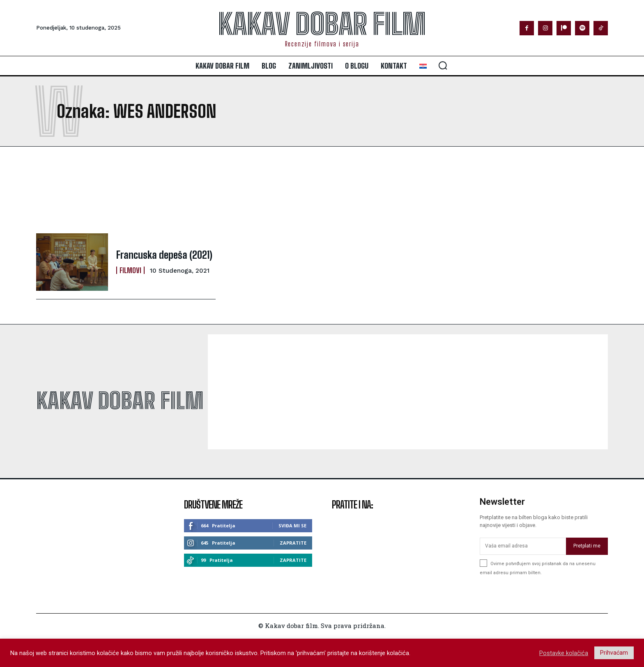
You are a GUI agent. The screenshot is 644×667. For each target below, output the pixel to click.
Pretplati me (587, 546)
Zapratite (293, 543)
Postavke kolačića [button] (564, 653)
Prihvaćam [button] (614, 653)
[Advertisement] (252, 190)
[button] (443, 65)
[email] (523, 546)
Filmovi (130, 270)
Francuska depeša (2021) (164, 255)
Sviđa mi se (292, 526)
